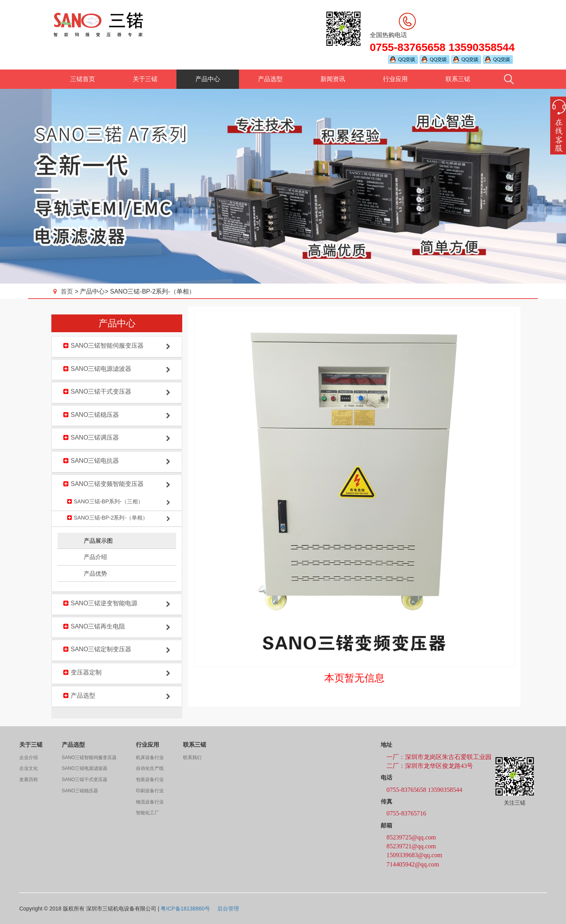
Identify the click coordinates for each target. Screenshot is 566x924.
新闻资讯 (333, 79)
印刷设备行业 (150, 791)
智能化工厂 (147, 813)
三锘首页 (83, 79)
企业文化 (29, 768)
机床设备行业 (150, 758)
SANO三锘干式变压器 (85, 780)
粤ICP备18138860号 (185, 909)
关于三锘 (145, 79)
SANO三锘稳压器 (80, 791)
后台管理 (228, 909)
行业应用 (395, 79)
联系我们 (192, 758)
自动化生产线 (150, 768)
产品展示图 (98, 541)
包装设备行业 (150, 780)
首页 (64, 291)
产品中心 (208, 79)
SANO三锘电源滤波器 (85, 768)
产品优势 (95, 573)
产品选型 (270, 79)
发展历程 (29, 780)
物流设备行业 (150, 802)
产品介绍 (95, 557)
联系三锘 (458, 79)
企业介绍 (29, 758)
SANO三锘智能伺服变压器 (89, 758)
